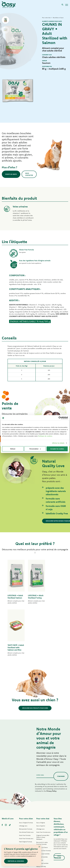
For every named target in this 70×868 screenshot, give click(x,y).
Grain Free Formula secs (26, 791)
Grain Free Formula (25, 788)
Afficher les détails (58, 443)
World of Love (8, 771)
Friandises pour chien (25, 825)
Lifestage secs (23, 779)
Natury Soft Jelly (24, 819)
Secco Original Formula (26, 776)
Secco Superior (41, 779)
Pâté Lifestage (23, 798)
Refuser (13, 449)
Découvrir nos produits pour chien (35, 661)
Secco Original (41, 776)
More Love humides (42, 829)
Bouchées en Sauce (42, 800)
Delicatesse (40, 813)
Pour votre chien (26, 771)
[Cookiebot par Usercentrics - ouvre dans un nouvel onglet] (60, 418)
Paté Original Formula (26, 795)
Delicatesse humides (42, 816)
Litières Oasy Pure (42, 835)
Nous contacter (30, 174)
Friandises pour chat (42, 832)
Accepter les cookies (57, 449)
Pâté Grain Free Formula (26, 804)
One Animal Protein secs (26, 785)
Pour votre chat (43, 771)
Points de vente (11, 174)
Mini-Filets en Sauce (25, 816)
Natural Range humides (26, 822)
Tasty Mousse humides (43, 807)
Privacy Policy (51, 744)
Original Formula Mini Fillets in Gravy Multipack (43, 790)
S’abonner (61, 729)
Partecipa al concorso (16, 861)
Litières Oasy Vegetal (43, 838)
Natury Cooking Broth (43, 822)
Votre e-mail (40, 728)
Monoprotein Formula (26, 782)
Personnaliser (35, 449)
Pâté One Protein (24, 801)
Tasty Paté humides (25, 812)
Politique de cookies (45, 436)
